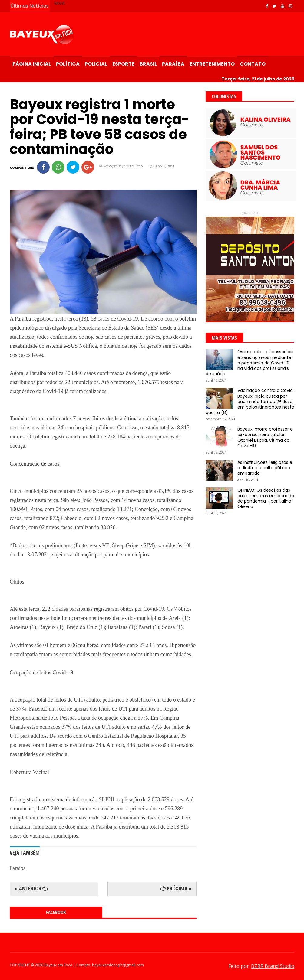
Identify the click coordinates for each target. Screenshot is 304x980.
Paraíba (173, 64)
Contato (253, 64)
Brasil (148, 64)
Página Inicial (32, 64)
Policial (96, 64)
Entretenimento (212, 64)
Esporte (123, 64)
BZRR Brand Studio (273, 966)
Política (68, 64)
